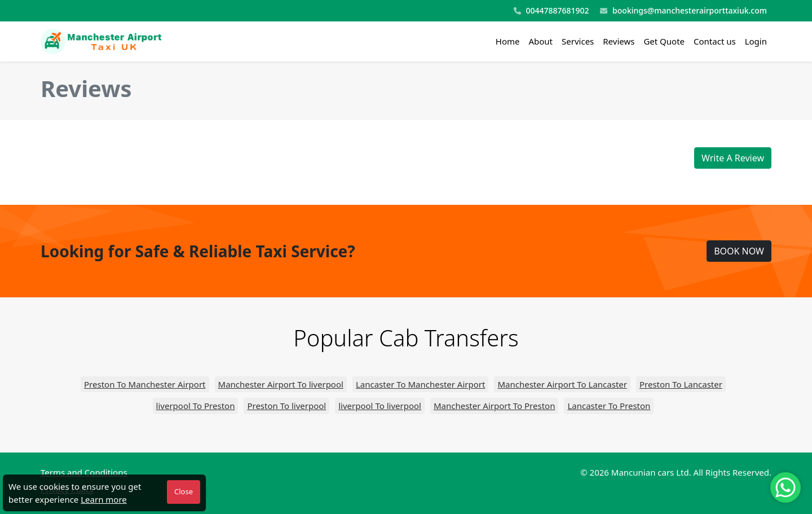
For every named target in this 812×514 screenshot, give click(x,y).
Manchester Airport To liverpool (281, 384)
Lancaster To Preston (609, 406)
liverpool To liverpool (380, 406)
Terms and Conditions (84, 472)
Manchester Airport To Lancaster (562, 384)
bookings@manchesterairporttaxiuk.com (683, 11)
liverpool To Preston (196, 406)
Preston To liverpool (286, 406)
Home (508, 41)
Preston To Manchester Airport (145, 384)
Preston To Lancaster (681, 384)
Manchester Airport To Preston (494, 406)
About (540, 41)
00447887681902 (551, 11)
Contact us (715, 41)
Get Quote (664, 41)
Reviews (619, 41)
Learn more (104, 499)
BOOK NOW (739, 251)
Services (578, 41)
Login (756, 41)
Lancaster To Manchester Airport (421, 384)
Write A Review (733, 158)
